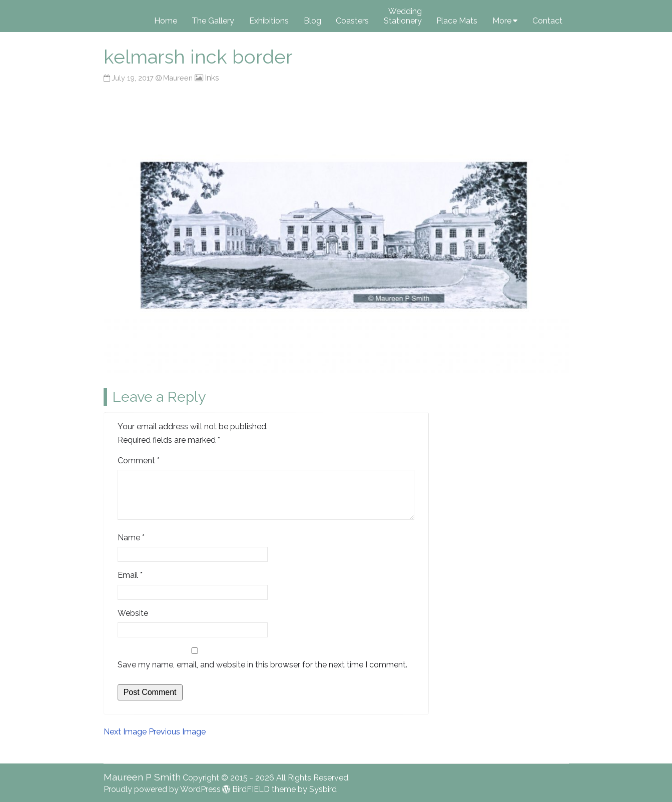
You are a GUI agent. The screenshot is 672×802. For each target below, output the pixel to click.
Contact (547, 21)
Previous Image (177, 732)
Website (133, 613)
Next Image (125, 732)
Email (130, 575)
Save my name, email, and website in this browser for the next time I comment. (262, 665)
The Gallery (213, 21)
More (502, 21)
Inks (212, 78)
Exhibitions (269, 21)
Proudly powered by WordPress (162, 789)
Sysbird (323, 789)
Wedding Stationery (403, 16)
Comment (139, 461)
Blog (312, 21)
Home (166, 21)
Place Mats (457, 21)
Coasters (352, 21)
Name (131, 538)
